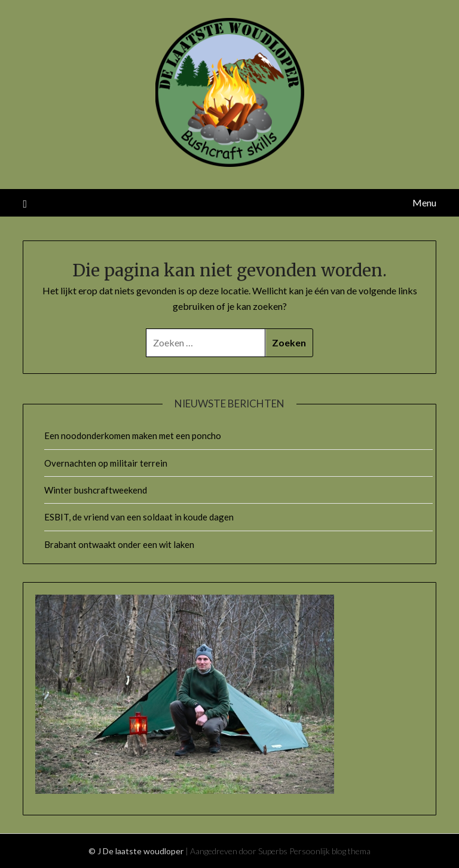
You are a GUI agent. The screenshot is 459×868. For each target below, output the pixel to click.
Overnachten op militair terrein (106, 463)
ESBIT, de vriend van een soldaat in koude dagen (139, 517)
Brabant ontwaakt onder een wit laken (119, 544)
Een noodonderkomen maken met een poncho (133, 435)
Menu (424, 202)
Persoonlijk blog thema (330, 851)
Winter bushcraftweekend (96, 490)
